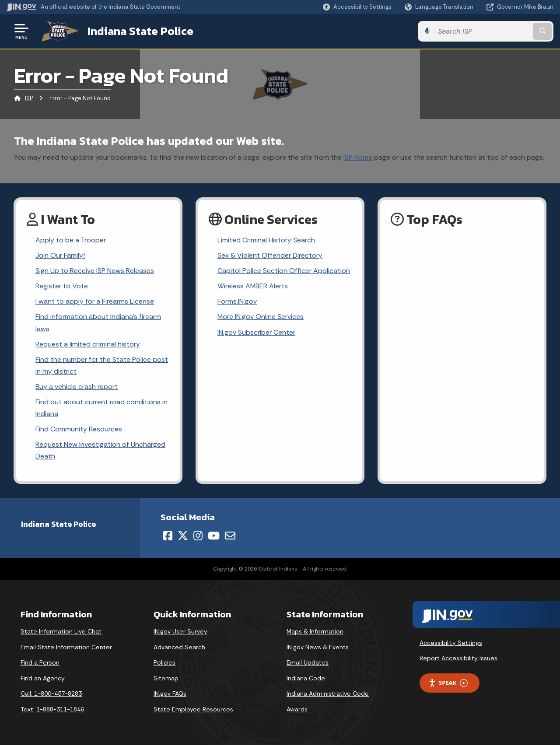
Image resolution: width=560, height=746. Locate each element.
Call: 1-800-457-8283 (51, 694)
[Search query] (491, 31)
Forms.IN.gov (237, 302)
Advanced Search (179, 648)
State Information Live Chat (61, 632)
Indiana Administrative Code (328, 694)
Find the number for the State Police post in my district (102, 365)
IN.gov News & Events (318, 648)
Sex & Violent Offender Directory (270, 255)
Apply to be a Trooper (71, 240)
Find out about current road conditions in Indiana (101, 408)
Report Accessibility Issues (458, 659)
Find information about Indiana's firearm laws (98, 323)
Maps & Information (315, 632)
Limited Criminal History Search (266, 240)
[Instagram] (198, 536)
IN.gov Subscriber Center (256, 332)
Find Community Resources (79, 429)
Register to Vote (62, 286)
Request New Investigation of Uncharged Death (100, 451)
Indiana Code (306, 679)
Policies (164, 663)
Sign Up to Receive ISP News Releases (95, 271)
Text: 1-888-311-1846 (52, 710)
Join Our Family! (60, 255)
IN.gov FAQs (170, 694)
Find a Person (40, 663)
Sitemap (166, 679)
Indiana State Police (140, 31)
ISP (29, 98)
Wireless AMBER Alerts (253, 286)
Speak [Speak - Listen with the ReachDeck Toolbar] (448, 684)
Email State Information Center (66, 648)
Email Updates (308, 663)
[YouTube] (214, 536)
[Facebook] (168, 536)
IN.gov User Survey (180, 632)
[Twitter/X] (183, 536)
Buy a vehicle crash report (77, 387)
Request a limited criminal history (88, 344)
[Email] (230, 536)
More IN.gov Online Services (261, 317)
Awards (297, 710)
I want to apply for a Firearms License (95, 302)
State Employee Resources (193, 710)
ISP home (358, 157)
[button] (357, 7)
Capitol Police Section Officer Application (284, 271)
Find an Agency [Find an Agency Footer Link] (43, 679)
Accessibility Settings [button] (451, 643)
